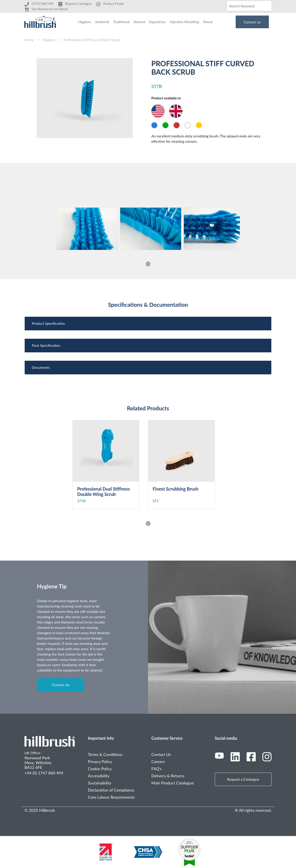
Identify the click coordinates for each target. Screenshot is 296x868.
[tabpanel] (87, 229)
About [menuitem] (208, 22)
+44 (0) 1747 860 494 (44, 773)
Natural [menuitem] (139, 22)
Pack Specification (46, 345)
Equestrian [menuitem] (157, 22)
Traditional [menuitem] (121, 22)
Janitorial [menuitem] (102, 22)
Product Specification (48, 323)
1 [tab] (148, 264)
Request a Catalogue (243, 779)
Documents (41, 367)
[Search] (249, 6)
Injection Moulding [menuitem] (184, 22)
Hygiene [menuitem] (85, 22)
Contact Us (61, 685)
